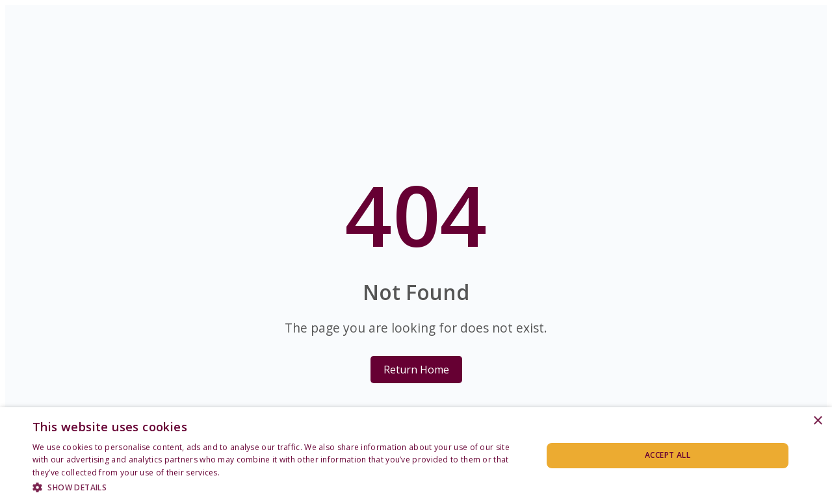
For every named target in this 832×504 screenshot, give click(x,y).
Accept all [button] (668, 455)
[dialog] (416, 456)
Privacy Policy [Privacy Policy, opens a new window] (248, 472)
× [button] (817, 421)
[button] (280, 487)
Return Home (416, 370)
